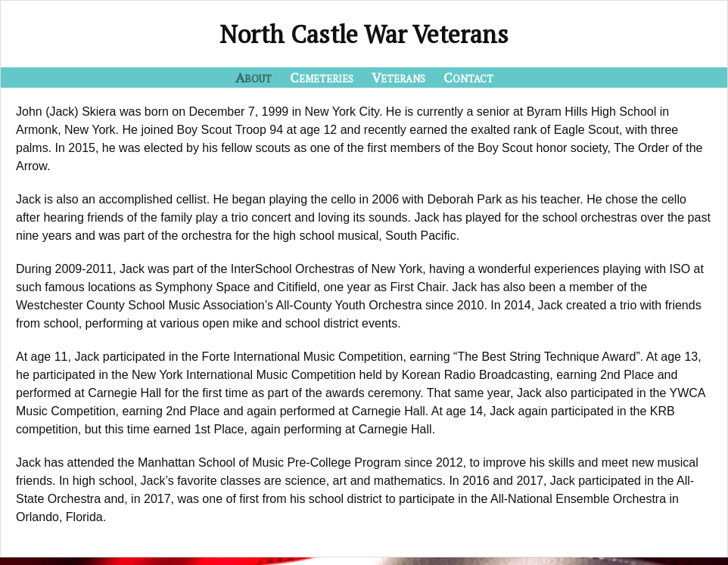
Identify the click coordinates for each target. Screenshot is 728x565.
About (254, 77)
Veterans (398, 77)
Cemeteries (322, 77)
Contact (468, 77)
